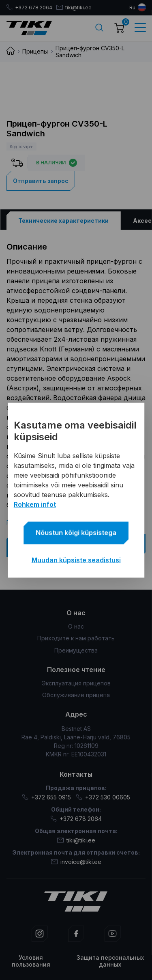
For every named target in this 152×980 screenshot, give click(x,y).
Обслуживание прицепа (76, 695)
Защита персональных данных (110, 961)
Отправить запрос (41, 181)
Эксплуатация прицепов (76, 683)
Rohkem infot (35, 504)
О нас (76, 626)
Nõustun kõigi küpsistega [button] (76, 532)
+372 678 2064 (29, 8)
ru (132, 8)
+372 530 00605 (103, 797)
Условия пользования (31, 961)
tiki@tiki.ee (74, 8)
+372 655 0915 (46, 797)
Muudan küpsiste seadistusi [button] (76, 560)
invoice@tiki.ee (76, 862)
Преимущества (76, 650)
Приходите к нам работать (76, 638)
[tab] (63, 221)
